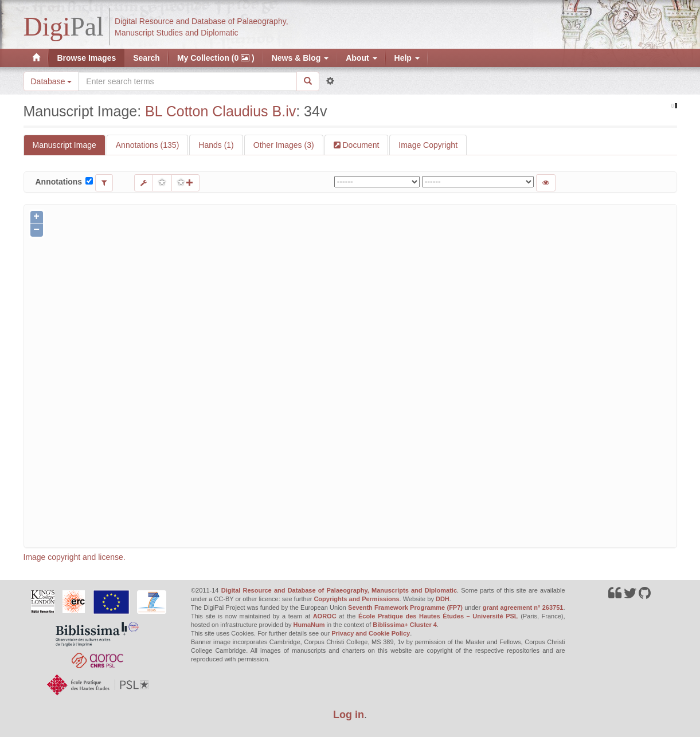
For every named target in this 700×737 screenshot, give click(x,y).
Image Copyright (428, 145)
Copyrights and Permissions (356, 599)
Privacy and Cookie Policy (371, 633)
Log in (349, 715)
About (361, 58)
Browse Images (87, 58)
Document (360, 145)
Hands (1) (216, 145)
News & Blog (300, 58)
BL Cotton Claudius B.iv (220, 111)
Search (146, 58)
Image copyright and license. (75, 557)
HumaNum (309, 625)
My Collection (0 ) (216, 58)
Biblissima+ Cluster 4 (405, 625)
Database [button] (52, 81)
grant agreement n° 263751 (523, 607)
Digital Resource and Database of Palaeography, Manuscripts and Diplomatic (339, 590)
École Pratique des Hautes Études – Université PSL (438, 616)
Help (407, 58)
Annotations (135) (148, 145)
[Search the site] (187, 81)
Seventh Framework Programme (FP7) (405, 607)
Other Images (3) (284, 145)
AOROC (325, 616)
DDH (443, 599)
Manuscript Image (64, 145)
